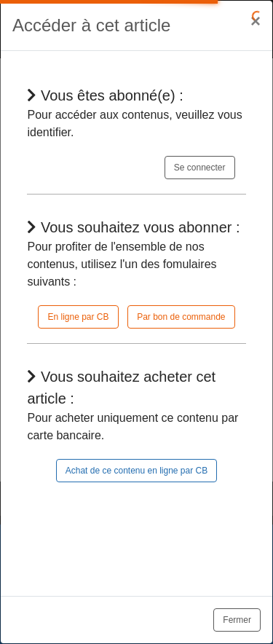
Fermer (237, 620)
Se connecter (200, 168)
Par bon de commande (181, 317)
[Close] (256, 21)
